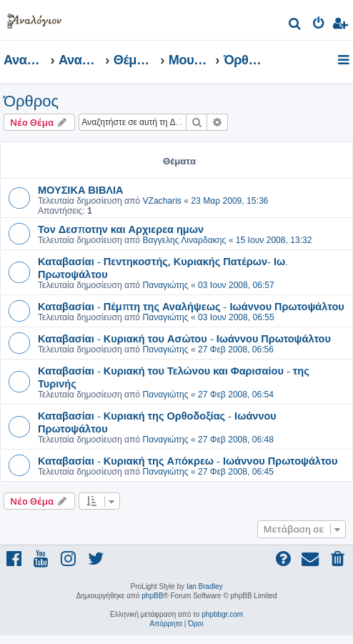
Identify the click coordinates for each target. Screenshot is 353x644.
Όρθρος (31, 101)
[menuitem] (295, 25)
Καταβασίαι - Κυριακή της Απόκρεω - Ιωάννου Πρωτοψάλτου (188, 460)
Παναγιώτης (165, 285)
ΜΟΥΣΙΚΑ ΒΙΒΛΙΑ (81, 189)
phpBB (152, 596)
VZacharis (161, 201)
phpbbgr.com (222, 614)
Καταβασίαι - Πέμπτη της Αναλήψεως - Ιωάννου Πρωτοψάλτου (191, 306)
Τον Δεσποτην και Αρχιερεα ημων (121, 229)
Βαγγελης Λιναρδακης (184, 240)
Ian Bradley (205, 586)
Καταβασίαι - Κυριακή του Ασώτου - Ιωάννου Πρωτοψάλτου (184, 338)
